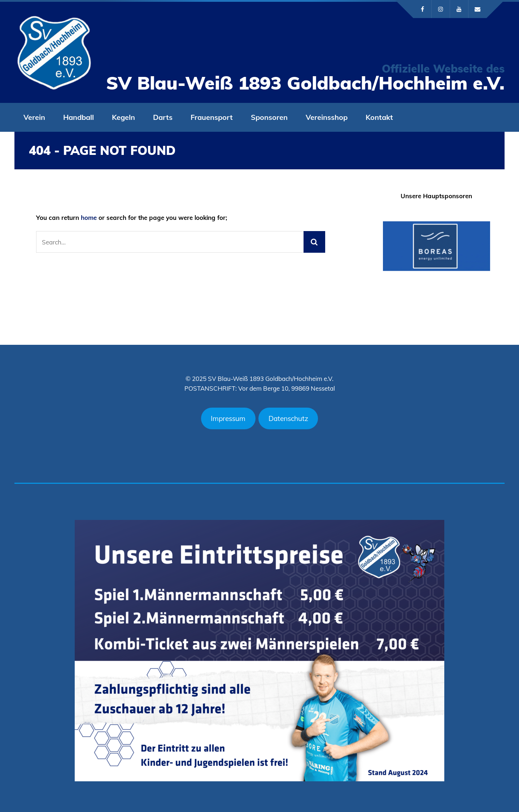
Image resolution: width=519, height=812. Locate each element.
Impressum (228, 418)
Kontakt (379, 117)
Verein (34, 117)
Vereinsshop (327, 117)
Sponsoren (269, 117)
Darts (163, 117)
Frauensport (212, 117)
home (89, 218)
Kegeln (123, 117)
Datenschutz (288, 418)
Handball (78, 117)
